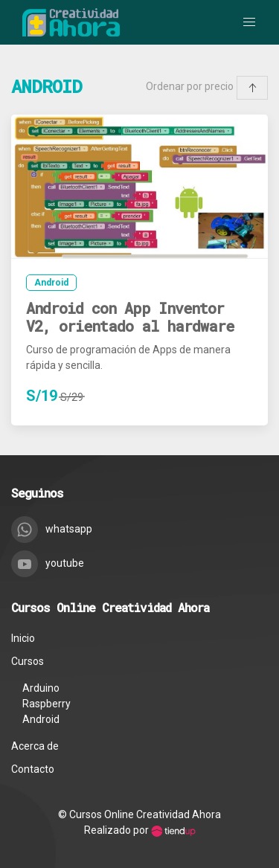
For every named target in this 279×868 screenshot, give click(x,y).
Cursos (28, 661)
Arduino (41, 688)
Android (51, 283)
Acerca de (35, 746)
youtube (48, 563)
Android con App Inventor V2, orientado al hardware (130, 317)
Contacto (33, 769)
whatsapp (52, 529)
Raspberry (46, 704)
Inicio (23, 638)
